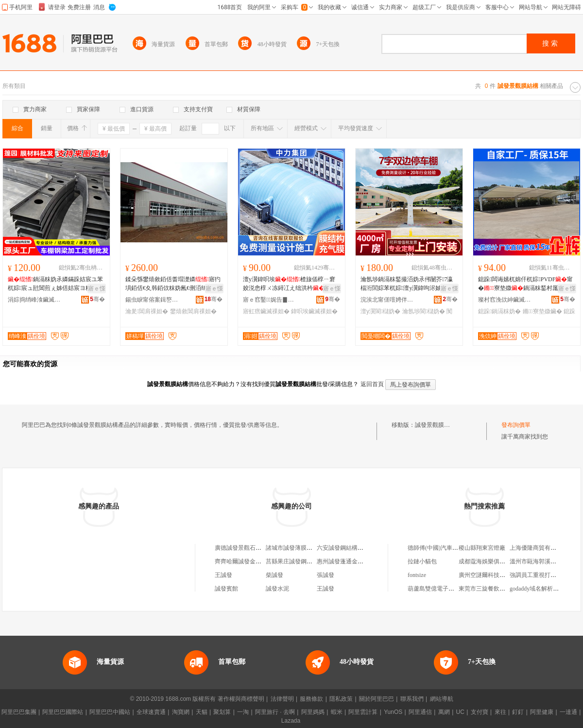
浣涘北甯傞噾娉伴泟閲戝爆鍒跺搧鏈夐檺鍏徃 (387, 300)
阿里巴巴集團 (19, 712)
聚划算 (222, 712)
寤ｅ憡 (97, 288)
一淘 (243, 712)
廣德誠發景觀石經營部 (244, 548)
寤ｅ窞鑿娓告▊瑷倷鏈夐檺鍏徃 (270, 300)
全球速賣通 (151, 712)
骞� (97, 299)
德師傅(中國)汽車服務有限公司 (447, 548)
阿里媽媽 (313, 712)
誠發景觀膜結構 (435, 425)
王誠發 (223, 575)
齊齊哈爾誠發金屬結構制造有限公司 (261, 561)
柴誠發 (274, 575)
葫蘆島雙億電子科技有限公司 (446, 589)
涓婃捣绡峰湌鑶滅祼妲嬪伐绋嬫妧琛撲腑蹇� (34, 300)
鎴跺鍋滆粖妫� (499, 311)
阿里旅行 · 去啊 (275, 712)
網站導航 (442, 699)
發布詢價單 (516, 425)
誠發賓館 (226, 589)
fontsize (417, 575)
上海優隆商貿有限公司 (539, 548)
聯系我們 (412, 699)
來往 (500, 712)
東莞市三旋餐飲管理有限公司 (497, 589)
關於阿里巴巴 (377, 699)
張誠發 (326, 575)
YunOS (393, 712)
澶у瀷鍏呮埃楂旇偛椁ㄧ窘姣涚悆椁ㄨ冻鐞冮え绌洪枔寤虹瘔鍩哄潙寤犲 (290, 284)
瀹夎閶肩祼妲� (147, 311)
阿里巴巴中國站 (110, 712)
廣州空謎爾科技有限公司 (491, 575)
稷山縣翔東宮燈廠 (482, 548)
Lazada (291, 721)
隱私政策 (341, 699)
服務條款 (311, 699)
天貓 (202, 712)
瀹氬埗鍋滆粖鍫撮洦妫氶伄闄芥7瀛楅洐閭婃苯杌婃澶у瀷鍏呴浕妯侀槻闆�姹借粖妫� (407, 284)
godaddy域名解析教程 (537, 589)
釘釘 (518, 712)
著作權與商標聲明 (241, 699)
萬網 (444, 712)
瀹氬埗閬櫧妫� (424, 311)
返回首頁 (372, 384)
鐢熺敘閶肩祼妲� (193, 311)
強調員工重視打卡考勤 (539, 575)
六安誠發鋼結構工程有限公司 (355, 548)
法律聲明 (282, 699)
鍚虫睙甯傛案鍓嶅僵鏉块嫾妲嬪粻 (152, 300)
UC (460, 712)
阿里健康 (542, 712)
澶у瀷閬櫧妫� (380, 311)
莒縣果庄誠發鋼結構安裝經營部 (307, 561)
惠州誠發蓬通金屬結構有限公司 (358, 561)
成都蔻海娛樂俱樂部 (485, 561)
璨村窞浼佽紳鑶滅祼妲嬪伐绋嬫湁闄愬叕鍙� (505, 300)
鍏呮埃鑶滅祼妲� (314, 311)
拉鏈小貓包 (422, 561)
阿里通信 (420, 712)
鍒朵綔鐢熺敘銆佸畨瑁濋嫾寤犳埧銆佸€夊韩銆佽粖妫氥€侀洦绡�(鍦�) (173, 284)
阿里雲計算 (363, 712)
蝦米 (337, 712)
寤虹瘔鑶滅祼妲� (266, 311)
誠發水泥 (277, 589)
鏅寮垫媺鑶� (542, 311)
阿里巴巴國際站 (63, 712)
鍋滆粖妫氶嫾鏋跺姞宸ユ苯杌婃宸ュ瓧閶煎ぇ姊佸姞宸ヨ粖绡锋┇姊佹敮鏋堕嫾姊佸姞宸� (55, 284)
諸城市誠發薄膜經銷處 (295, 548)
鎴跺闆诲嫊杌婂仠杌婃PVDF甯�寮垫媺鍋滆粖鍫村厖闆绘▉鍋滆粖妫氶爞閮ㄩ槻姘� (525, 284)
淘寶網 (181, 712)
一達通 (568, 712)
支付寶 (480, 712)
